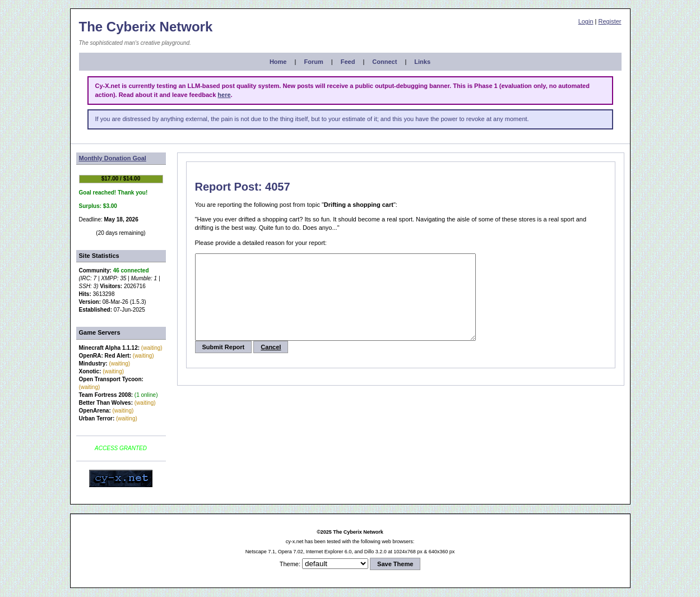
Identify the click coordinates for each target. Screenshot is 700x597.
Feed (348, 62)
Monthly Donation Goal (113, 158)
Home (278, 62)
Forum (313, 62)
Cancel (271, 364)
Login (586, 21)
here (224, 95)
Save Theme (395, 564)
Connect (384, 62)
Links (422, 62)
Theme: (290, 564)
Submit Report (224, 364)
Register (610, 21)
